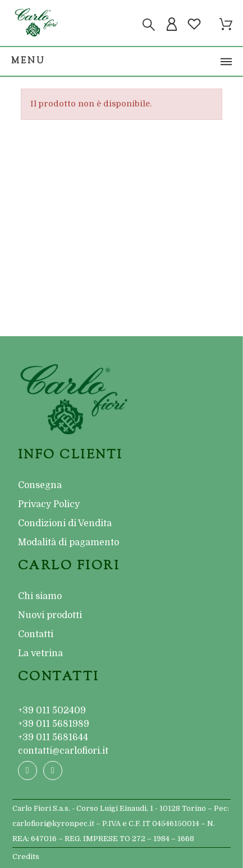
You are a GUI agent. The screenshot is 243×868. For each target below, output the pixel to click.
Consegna (40, 485)
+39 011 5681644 (53, 737)
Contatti (36, 634)
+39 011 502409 (52, 711)
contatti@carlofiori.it (63, 751)
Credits (26, 857)
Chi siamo (40, 596)
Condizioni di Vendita (65, 523)
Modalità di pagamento (68, 542)
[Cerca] (149, 25)
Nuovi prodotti (50, 615)
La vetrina (40, 653)
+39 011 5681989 (54, 724)
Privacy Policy (49, 504)
